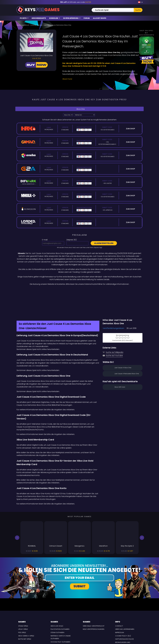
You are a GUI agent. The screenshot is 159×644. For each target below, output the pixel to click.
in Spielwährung (72, 18)
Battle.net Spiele (25, 616)
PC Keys (24, 18)
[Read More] (101, 79)
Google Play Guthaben (60, 618)
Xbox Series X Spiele (26, 612)
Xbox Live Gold (57, 602)
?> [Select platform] (68, 115)
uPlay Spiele (23, 606)
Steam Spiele (23, 602)
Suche (138, 10)
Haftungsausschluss (124, 616)
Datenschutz (121, 625)
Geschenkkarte (39, 18)
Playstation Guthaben (60, 606)
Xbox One (79, 109)
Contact (119, 602)
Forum (87, 18)
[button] (17, 514)
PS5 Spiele (22, 609)
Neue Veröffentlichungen (94, 606)
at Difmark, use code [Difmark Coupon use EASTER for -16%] (76, 2)
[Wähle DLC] (84, 115)
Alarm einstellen (104, 243)
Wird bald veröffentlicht (94, 602)
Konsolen (55, 18)
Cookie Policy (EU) (123, 612)
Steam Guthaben (57, 609)
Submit (80, 563)
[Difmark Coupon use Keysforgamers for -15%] (79, 290)
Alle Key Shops (100, 18)
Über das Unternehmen (125, 606)
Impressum (120, 609)
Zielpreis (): (72, 240)
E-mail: (45, 240)
